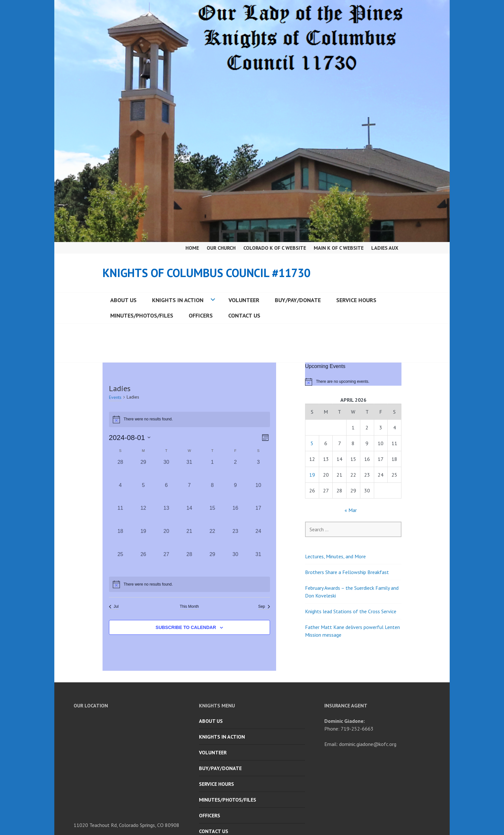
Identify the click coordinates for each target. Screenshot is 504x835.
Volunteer (244, 300)
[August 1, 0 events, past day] (212, 470)
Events (115, 397)
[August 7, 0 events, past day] (189, 493)
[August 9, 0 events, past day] (235, 493)
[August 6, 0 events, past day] (166, 493)
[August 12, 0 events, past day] (143, 516)
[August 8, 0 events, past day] (212, 493)
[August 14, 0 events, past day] (189, 516)
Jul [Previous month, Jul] (114, 606)
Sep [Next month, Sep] (264, 606)
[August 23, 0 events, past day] (235, 539)
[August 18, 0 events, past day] (121, 539)
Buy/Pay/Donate (298, 300)
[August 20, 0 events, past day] (166, 539)
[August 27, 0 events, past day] (166, 562)
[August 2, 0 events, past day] (235, 470)
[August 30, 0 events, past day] (235, 562)
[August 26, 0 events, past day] (143, 562)
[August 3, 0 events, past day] (258, 470)
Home (192, 248)
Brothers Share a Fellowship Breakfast (347, 572)
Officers (201, 315)
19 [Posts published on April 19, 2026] (312, 475)
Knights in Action (178, 300)
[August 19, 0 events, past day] (143, 539)
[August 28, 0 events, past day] (189, 562)
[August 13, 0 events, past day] (166, 516)
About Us (123, 300)
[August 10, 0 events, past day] (258, 493)
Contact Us (244, 315)
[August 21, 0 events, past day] (189, 539)
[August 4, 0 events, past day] (121, 493)
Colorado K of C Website (275, 248)
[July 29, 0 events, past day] (143, 470)
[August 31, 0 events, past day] (258, 562)
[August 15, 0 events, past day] (212, 516)
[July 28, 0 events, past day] (121, 470)
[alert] (189, 584)
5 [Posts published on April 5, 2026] (312, 443)
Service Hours (356, 300)
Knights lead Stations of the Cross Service (351, 611)
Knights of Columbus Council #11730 (207, 273)
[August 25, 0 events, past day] (121, 562)
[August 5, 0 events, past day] (143, 493)
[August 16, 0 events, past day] (235, 516)
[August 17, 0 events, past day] (258, 516)
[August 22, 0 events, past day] (212, 539)
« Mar (351, 510)
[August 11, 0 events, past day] (121, 516)
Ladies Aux (385, 248)
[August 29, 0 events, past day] (212, 562)
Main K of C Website (339, 248)
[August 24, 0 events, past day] (258, 539)
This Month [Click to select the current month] (189, 606)
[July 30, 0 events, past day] (166, 470)
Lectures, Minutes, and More (335, 556)
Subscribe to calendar (186, 627)
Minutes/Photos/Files (142, 315)
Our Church (221, 248)
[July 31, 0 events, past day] (189, 470)
